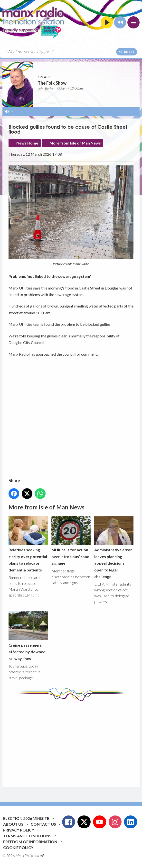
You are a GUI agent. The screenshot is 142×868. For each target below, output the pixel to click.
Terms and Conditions (27, 836)
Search (127, 52)
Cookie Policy (18, 847)
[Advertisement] (75, 741)
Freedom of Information (30, 842)
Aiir (42, 856)
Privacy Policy (19, 830)
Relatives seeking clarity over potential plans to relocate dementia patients (28, 544)
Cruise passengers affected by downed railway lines (28, 636)
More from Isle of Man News (75, 143)
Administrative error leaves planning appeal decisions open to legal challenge (114, 547)
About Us (13, 824)
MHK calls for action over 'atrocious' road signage (71, 541)
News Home (27, 143)
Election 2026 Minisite (26, 818)
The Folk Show (52, 83)
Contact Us (43, 824)
